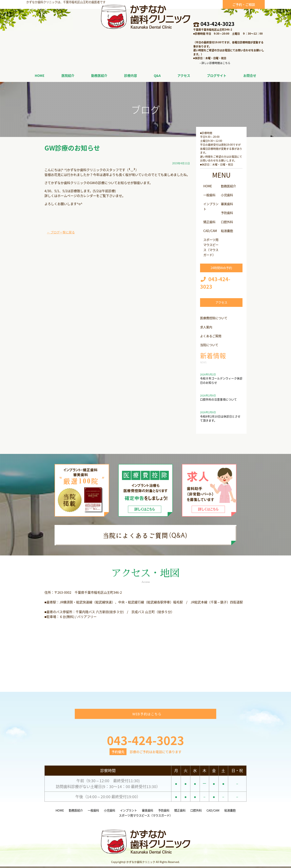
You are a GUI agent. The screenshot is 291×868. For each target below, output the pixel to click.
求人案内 (207, 325)
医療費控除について (215, 317)
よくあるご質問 (211, 334)
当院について (210, 343)
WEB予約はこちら (147, 715)
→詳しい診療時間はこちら (215, 63)
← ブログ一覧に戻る (62, 232)
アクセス (221, 301)
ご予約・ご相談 (244, 4)
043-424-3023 (217, 24)
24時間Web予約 (221, 266)
